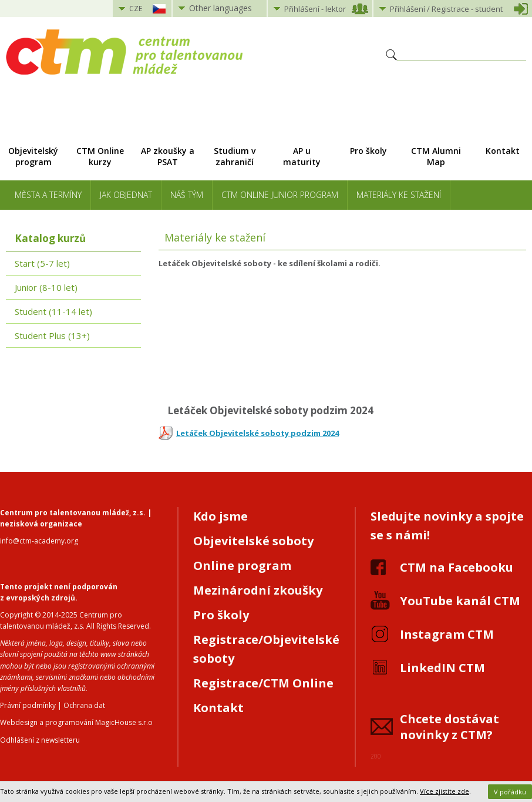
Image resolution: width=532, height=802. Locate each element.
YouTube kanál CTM (460, 601)
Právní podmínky (28, 705)
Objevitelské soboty (253, 541)
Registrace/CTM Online (263, 683)
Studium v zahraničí (235, 156)
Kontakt (218, 708)
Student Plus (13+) (52, 335)
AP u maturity (302, 156)
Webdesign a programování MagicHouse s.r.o (76, 722)
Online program (242, 566)
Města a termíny (48, 195)
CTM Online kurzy (100, 156)
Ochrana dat (84, 705)
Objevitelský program (33, 156)
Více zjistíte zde (445, 791)
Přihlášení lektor (315, 9)
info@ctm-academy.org (39, 541)
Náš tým (187, 195)
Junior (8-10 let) (46, 287)
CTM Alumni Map (436, 156)
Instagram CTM (447, 634)
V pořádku (510, 792)
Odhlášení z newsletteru (40, 740)
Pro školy (368, 151)
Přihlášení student (446, 9)
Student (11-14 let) (53, 311)
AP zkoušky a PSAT (168, 156)
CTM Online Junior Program (280, 195)
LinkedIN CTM (442, 668)
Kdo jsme (220, 516)
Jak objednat (126, 195)
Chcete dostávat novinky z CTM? (449, 727)
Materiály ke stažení (399, 195)
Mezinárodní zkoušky (258, 590)
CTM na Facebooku (457, 567)
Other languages (220, 8)
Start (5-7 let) (42, 263)
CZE (136, 9)
